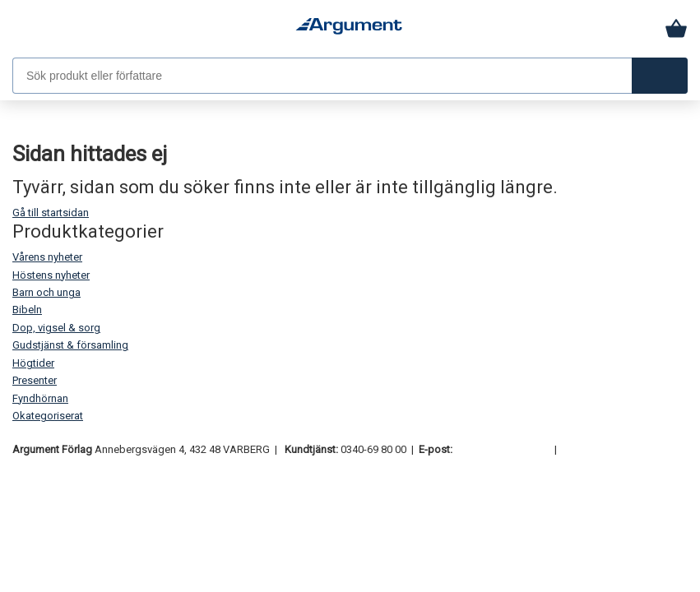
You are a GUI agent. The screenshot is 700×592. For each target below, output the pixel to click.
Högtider (33, 363)
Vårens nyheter (47, 257)
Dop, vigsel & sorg (56, 328)
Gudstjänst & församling (70, 345)
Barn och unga (46, 292)
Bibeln (27, 310)
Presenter (35, 380)
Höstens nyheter (51, 275)
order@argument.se (502, 449)
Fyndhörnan (40, 398)
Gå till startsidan (51, 213)
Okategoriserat (48, 416)
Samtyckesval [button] (597, 449)
